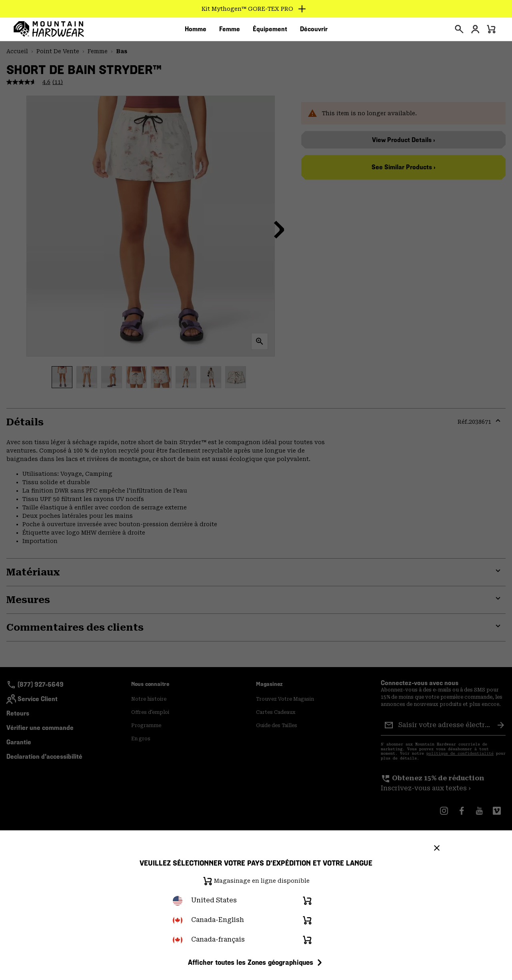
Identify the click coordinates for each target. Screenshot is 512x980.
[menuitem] (196, 32)
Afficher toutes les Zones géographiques (256, 962)
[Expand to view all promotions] (256, 9)
